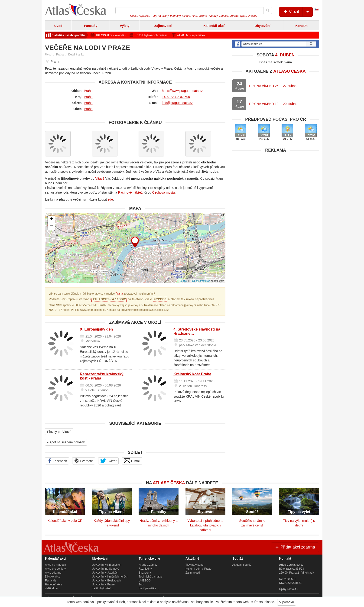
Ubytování (262, 26)
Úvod (58, 26)
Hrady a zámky (148, 565)
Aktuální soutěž (242, 565)
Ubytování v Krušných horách (110, 577)
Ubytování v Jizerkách (106, 573)
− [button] (51, 226)
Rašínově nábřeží (131, 192)
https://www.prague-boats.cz (182, 91)
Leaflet (184, 281)
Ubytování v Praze (103, 584)
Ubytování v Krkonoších (107, 565)
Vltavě (100, 179)
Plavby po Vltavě (59, 432)
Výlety (125, 26)
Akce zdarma (53, 573)
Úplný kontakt (288, 589)
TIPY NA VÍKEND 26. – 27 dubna (273, 86)
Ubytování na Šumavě (106, 569)
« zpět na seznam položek (66, 442)
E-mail (132, 461)
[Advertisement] (276, 188)
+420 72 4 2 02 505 (176, 97)
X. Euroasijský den (96, 329)
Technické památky (150, 577)
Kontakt (301, 26)
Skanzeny (145, 573)
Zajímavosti (163, 26)
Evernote (84, 461)
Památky (91, 26)
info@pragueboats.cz (177, 103)
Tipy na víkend (195, 565)
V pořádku (287, 602)
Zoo (141, 584)
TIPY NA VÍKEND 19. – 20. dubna (273, 104)
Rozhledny (145, 569)
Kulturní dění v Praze (198, 569)
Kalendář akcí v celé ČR (65, 521)
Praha (60, 55)
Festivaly (50, 581)
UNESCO (145, 581)
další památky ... (149, 588)
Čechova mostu (164, 192)
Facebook (57, 461)
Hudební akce (54, 584)
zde (110, 199)
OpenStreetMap (201, 281)
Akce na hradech (55, 565)
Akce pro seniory (55, 569)
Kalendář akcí (214, 26)
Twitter (108, 461)
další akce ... (53, 588)
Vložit (298, 12)
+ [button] (51, 219)
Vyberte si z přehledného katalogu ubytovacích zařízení (205, 525)
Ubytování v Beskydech (106, 581)
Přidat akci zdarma (295, 547)
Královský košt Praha (192, 374)
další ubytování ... (103, 588)
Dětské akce (53, 577)
